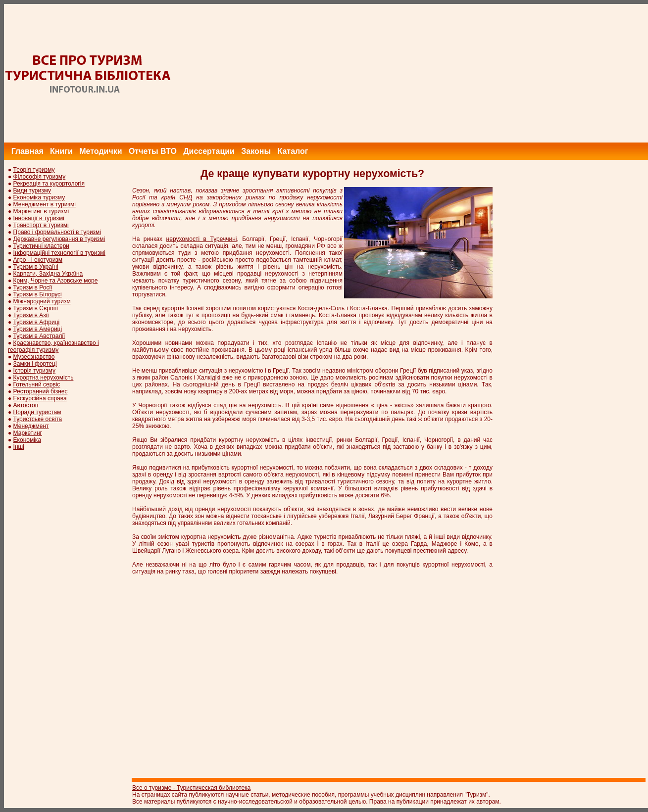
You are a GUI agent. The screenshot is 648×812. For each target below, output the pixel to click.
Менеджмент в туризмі (45, 204)
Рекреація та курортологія (49, 184)
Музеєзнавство (34, 357)
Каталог (293, 151)
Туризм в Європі (36, 308)
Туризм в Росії (33, 287)
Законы (256, 151)
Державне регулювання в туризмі (59, 239)
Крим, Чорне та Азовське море (56, 281)
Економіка (27, 440)
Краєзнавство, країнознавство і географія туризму (53, 346)
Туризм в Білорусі (38, 294)
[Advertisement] (468, 73)
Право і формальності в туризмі (57, 232)
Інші (19, 447)
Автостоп (26, 405)
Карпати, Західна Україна (48, 274)
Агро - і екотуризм (38, 260)
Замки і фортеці (35, 364)
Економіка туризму (39, 197)
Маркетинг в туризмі (41, 211)
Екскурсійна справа (40, 398)
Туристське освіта (38, 419)
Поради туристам (37, 412)
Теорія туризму (34, 170)
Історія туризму (34, 371)
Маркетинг (28, 433)
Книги (61, 151)
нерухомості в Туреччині (202, 239)
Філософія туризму (40, 177)
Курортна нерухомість (44, 378)
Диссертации (209, 151)
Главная (27, 151)
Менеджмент (31, 426)
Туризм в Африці (37, 322)
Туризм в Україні (36, 267)
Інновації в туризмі (39, 218)
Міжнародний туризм (42, 301)
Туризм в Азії (31, 315)
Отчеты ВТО (153, 151)
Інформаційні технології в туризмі (59, 253)
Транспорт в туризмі (41, 225)
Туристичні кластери (41, 246)
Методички (100, 151)
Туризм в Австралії (39, 336)
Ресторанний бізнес (41, 391)
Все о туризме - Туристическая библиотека (191, 788)
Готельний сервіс (37, 384)
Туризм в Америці (38, 329)
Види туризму (32, 191)
